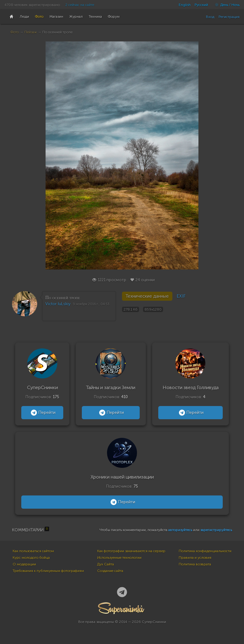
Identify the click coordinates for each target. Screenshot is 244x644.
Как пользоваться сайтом (33, 551)
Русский (201, 5)
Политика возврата (195, 564)
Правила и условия (195, 558)
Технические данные (147, 296)
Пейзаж (31, 32)
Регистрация (229, 17)
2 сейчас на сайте (80, 5)
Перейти (42, 413)
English (185, 5)
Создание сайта (110, 571)
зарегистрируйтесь (216, 530)
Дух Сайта (106, 564)
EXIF (181, 296)
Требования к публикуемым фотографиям (48, 571)
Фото (15, 32)
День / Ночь (226, 5)
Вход (210, 17)
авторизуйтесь (180, 530)
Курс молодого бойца (31, 558)
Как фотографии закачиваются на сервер (131, 551)
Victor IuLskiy (58, 304)
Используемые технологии (119, 558)
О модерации (24, 564)
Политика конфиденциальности (205, 551)
